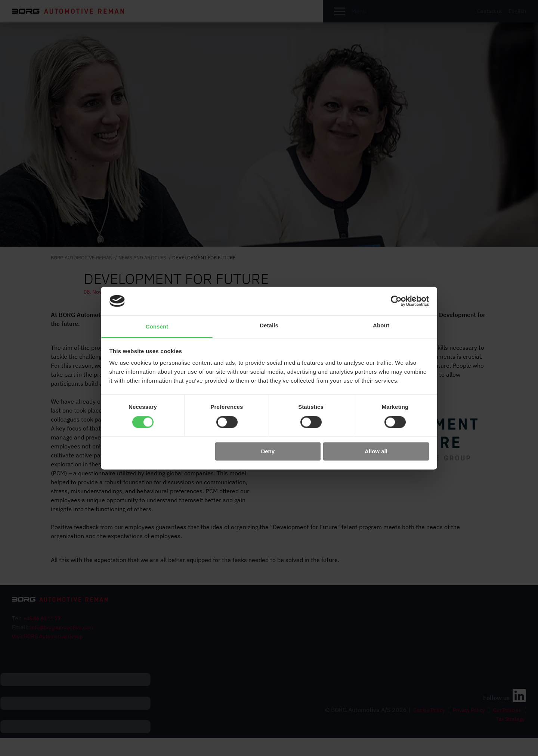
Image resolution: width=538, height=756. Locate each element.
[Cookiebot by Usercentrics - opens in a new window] (396, 301)
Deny (268, 452)
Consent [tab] (157, 327)
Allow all (376, 452)
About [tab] (381, 326)
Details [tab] (269, 326)
